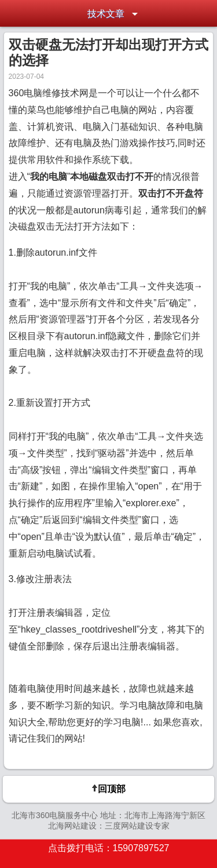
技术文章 (106, 14)
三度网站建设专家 (137, 826)
